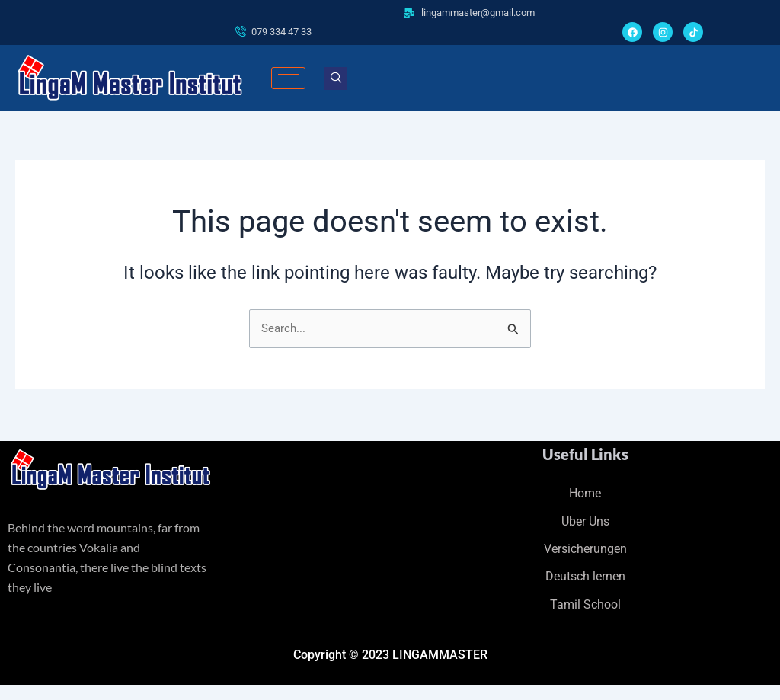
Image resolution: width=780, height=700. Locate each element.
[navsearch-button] (336, 79)
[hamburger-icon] (288, 79)
